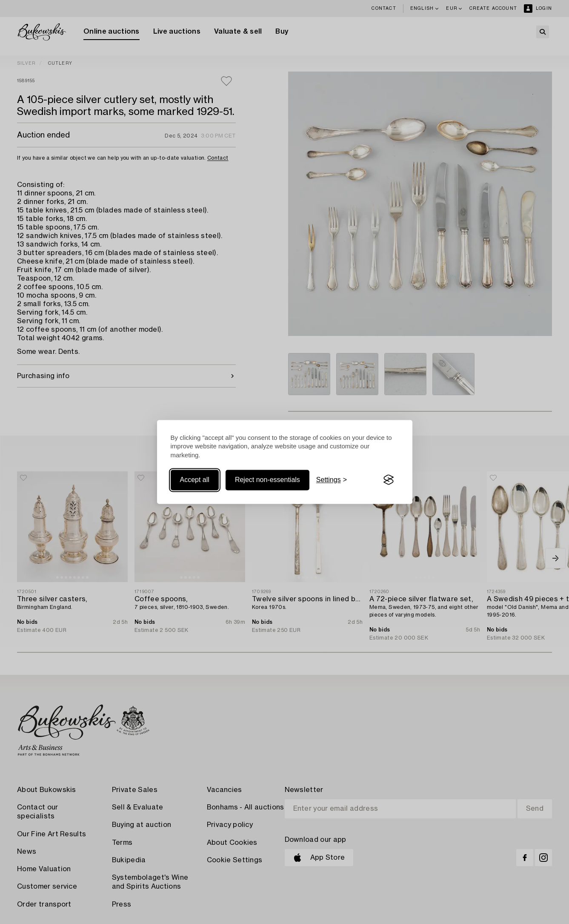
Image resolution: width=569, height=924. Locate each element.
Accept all (195, 480)
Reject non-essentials (267, 480)
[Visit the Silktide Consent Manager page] (389, 480)
